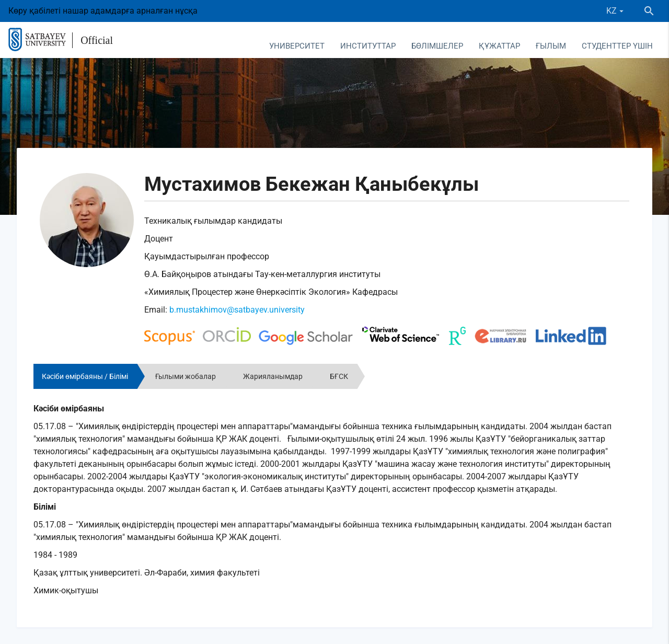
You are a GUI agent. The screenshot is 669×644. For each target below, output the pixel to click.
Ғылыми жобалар (186, 376)
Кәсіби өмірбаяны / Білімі (85, 376)
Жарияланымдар (273, 376)
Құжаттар (499, 46)
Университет (297, 46)
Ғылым (551, 46)
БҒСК (339, 376)
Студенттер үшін (617, 46)
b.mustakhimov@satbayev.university (237, 310)
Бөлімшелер (437, 46)
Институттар (368, 46)
